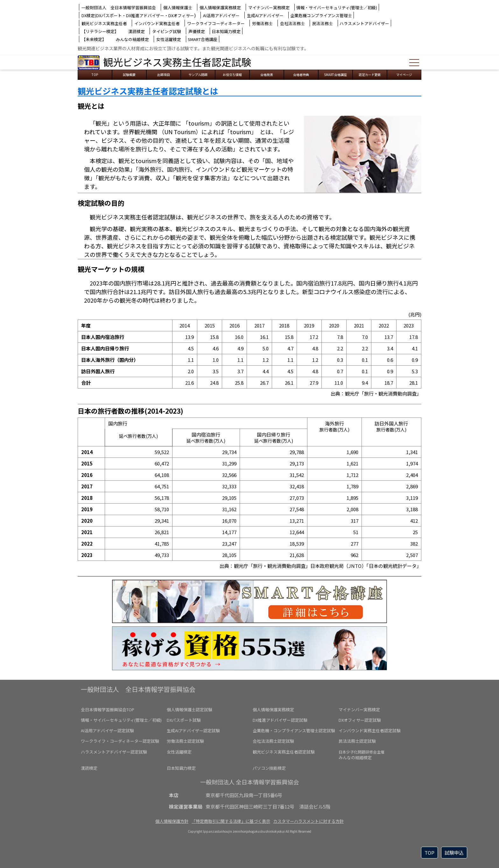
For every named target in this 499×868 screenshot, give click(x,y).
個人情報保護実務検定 (220, 7)
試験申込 (454, 853)
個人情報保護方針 (172, 821)
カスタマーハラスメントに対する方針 (309, 821)
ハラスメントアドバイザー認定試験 (114, 752)
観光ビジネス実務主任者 (104, 23)
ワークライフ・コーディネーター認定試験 (120, 741)
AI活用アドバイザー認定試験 (107, 730)
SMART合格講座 (203, 39)
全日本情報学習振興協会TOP (108, 710)
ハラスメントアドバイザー (364, 23)
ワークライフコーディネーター (216, 23)
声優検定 (197, 31)
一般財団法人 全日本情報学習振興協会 (119, 7)
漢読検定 (137, 31)
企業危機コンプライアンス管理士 (321, 15)
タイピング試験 (167, 31)
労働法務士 (262, 23)
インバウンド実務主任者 (157, 23)
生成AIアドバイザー (265, 15)
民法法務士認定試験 (357, 741)
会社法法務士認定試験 (273, 741)
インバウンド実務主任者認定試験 (370, 730)
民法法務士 (323, 23)
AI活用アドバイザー (221, 15)
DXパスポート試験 (184, 720)
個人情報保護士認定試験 (190, 710)
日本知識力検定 (226, 31)
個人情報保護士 (178, 7)
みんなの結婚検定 (132, 39)
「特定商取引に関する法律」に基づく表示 (231, 821)
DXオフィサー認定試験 (360, 720)
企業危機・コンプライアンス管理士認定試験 (294, 730)
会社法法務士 (292, 23)
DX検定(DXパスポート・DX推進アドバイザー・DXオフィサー (138, 15)
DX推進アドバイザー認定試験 (280, 720)
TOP (429, 853)
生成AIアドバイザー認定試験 (193, 730)
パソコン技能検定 (269, 768)
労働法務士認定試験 (185, 741)
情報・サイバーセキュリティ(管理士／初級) (337, 7)
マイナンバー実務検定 (269, 7)
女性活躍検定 (169, 39)
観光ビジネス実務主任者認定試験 (177, 62)
